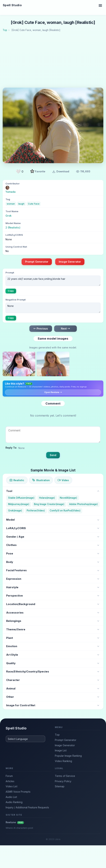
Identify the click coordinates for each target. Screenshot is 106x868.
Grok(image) (15, 511)
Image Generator (70, 262)
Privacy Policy (63, 781)
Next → (65, 329)
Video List (12, 786)
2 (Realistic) (13, 227)
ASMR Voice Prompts (18, 792)
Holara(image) (47, 498)
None (53, 308)
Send (53, 455)
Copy (11, 291)
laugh (21, 204)
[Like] (20, 172)
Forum (9, 776)
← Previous (41, 329)
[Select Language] (25, 739)
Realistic (17, 480)
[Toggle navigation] (100, 5)
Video (63, 480)
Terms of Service (65, 776)
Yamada (11, 192)
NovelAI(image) (68, 498)
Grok (8, 216)
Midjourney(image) (19, 504)
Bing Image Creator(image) (49, 504)
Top (57, 735)
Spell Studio (12, 5)
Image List (61, 750)
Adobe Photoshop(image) (84, 504)
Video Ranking (63, 761)
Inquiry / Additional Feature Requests (27, 807)
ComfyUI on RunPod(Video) (65, 511)
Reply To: (11, 448)
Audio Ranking (14, 802)
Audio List (11, 797)
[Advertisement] (54, 61)
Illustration (41, 480)
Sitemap (60, 786)
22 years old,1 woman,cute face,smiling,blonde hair (53, 281)
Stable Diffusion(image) (21, 498)
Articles (10, 781)
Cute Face (34, 204)
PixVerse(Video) (36, 511)
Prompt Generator (37, 262)
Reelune (15, 822)
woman (11, 204)
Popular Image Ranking (68, 756)
